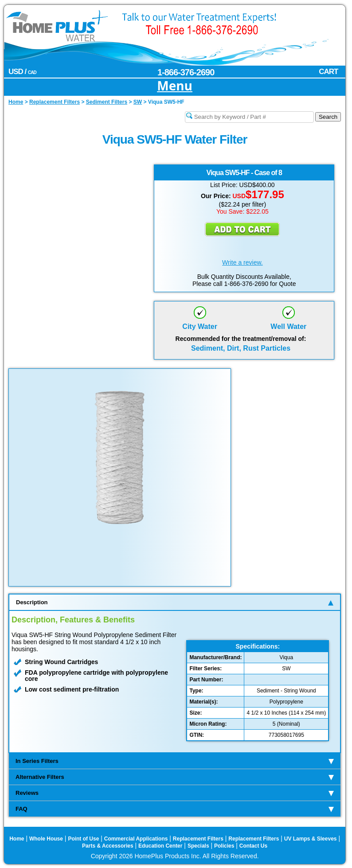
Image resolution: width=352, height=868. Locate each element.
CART (328, 72)
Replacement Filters (198, 839)
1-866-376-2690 (186, 72)
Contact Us (253, 846)
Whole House (46, 839)
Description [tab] (175, 602)
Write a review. (242, 262)
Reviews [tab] (175, 793)
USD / (22, 72)
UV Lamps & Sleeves (311, 839)
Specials (198, 846)
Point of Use (83, 839)
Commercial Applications (136, 839)
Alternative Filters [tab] (175, 777)
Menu (175, 86)
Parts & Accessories (108, 846)
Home (17, 839)
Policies (224, 846)
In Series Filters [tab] (175, 761)
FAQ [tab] (175, 809)
